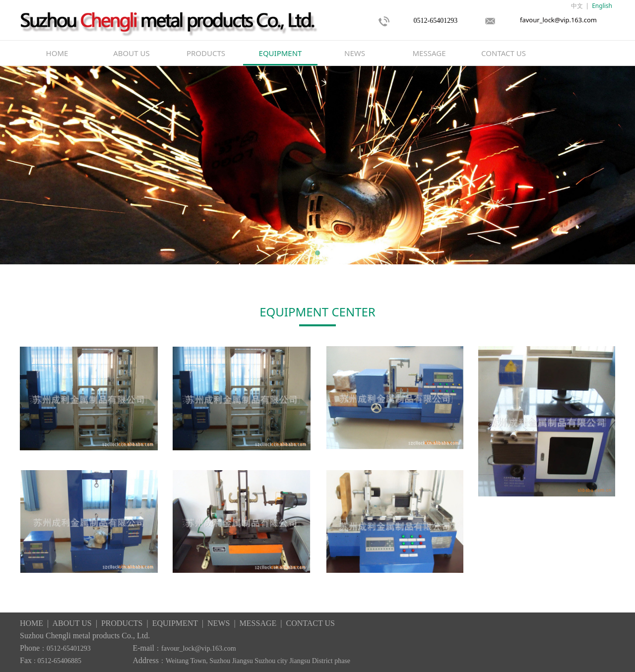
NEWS (355, 53)
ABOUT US (131, 53)
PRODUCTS (206, 53)
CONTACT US (504, 53)
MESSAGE (429, 53)
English (602, 6)
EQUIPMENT (281, 53)
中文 (577, 6)
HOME (57, 53)
